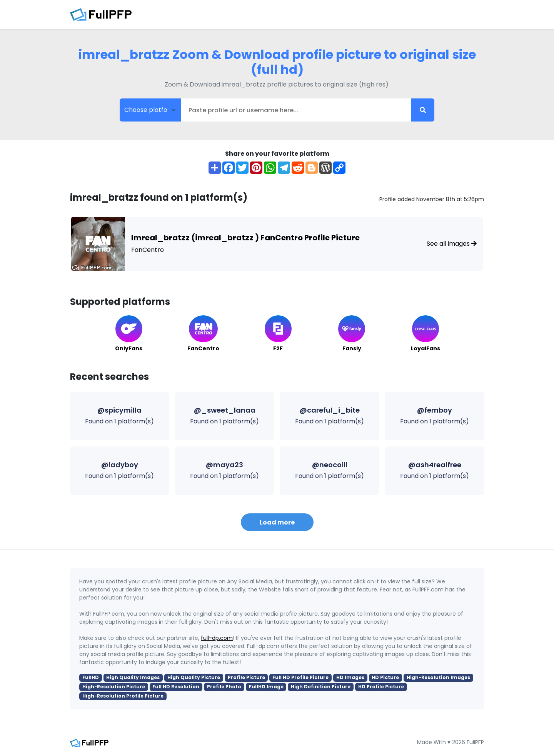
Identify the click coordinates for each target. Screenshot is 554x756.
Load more (277, 522)
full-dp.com (217, 638)
